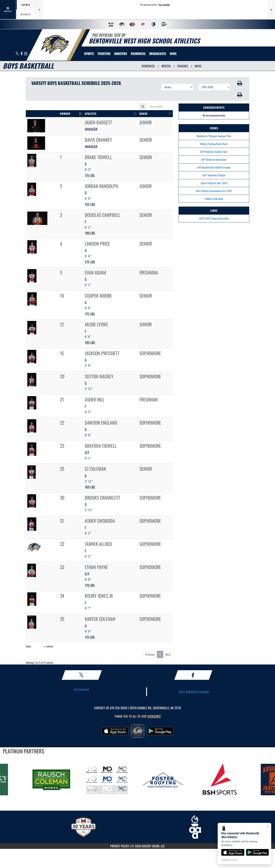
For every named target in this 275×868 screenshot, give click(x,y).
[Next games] (271, 10)
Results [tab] (26, 14)
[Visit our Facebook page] (22, 54)
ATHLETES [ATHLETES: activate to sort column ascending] (91, 114)
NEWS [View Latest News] (198, 66)
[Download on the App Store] (233, 852)
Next (168, 654)
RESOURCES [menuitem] (138, 54)
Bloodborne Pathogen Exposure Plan (214, 136)
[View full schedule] (8, 10)
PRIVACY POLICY (120, 846)
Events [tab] (26, 5)
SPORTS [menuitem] (89, 54)
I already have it (229, 860)
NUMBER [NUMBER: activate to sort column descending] (65, 114)
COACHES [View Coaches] (183, 66)
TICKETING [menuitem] (104, 54)
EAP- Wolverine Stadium (214, 175)
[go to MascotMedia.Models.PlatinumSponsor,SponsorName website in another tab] (56, 780)
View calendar (164, 5)
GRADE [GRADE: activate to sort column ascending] (144, 114)
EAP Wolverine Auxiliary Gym (214, 152)
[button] (240, 83)
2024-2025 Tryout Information (214, 218)
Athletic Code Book (214, 199)
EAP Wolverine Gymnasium (214, 159)
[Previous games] (39, 10)
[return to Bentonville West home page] (55, 45)
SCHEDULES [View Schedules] (148, 66)
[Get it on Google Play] (258, 852)
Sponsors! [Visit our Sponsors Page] (154, 716)
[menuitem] (158, 54)
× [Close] (267, 826)
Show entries (39, 647)
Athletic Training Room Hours (214, 144)
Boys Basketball (82, 689)
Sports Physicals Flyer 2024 (214, 183)
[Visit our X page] (17, 54)
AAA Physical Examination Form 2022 (214, 191)
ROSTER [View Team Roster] (166, 66)
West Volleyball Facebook (194, 692)
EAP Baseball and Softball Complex (214, 167)
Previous (150, 654)
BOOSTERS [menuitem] (121, 54)
